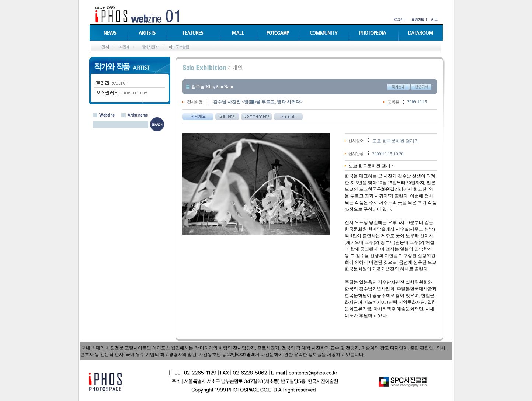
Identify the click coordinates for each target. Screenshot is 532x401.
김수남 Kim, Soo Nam (212, 87)
